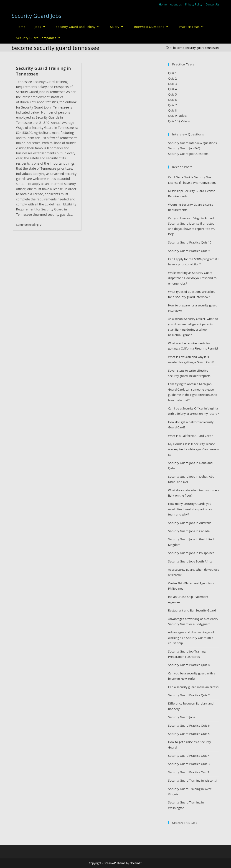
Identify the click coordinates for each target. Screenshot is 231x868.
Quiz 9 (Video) (177, 116)
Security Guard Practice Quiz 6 (189, 725)
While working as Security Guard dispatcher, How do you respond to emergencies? (192, 278)
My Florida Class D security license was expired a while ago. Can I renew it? (193, 449)
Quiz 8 (172, 110)
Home (163, 4)
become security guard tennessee (196, 48)
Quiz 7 (172, 105)
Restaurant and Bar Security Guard (192, 610)
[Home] (167, 48)
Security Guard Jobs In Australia (190, 523)
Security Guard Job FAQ (184, 148)
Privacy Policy (194, 4)
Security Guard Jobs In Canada (189, 531)
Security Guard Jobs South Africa (190, 561)
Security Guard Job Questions (188, 154)
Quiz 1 (172, 73)
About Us (176, 4)
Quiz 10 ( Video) (179, 121)
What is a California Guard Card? (190, 436)
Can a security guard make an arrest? (193, 687)
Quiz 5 (172, 94)
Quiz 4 (172, 89)
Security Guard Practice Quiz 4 (189, 756)
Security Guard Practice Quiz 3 (189, 764)
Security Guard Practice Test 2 (189, 772)
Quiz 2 (172, 78)
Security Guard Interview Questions (192, 143)
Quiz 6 (172, 100)
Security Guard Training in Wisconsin (193, 780)
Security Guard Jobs (37, 16)
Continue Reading (29, 225)
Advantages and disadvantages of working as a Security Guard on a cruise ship (191, 638)
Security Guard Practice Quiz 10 (190, 242)
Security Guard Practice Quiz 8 (189, 665)
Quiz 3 (172, 84)
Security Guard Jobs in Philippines (191, 553)
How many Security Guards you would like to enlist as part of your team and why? (191, 509)
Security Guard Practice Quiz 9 (189, 251)
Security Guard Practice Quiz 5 (189, 734)
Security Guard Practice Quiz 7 (189, 695)
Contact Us (213, 4)
